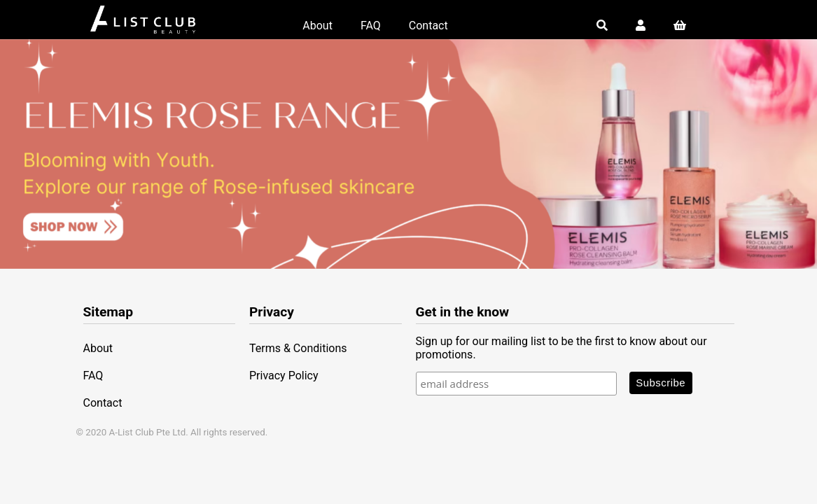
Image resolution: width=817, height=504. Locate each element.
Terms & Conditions (298, 348)
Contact (428, 26)
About (317, 26)
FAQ (371, 26)
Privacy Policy (284, 376)
